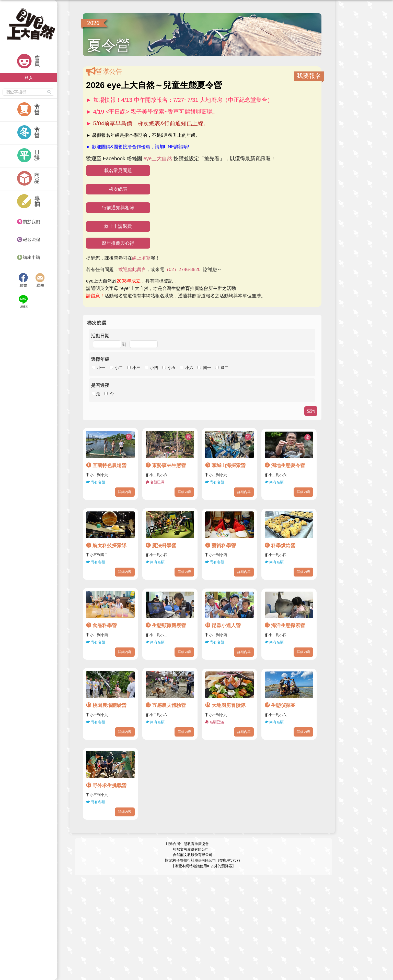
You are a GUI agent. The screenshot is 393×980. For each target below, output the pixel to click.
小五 (172, 367)
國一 (207, 367)
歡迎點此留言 (132, 269)
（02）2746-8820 (182, 269)
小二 (119, 367)
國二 (225, 367)
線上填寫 (141, 258)
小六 (189, 367)
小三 (136, 367)
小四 (154, 367)
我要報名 (309, 76)
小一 (101, 367)
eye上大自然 (158, 158)
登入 (29, 78)
